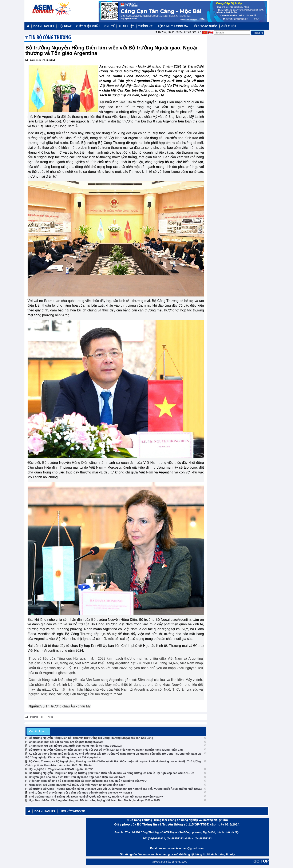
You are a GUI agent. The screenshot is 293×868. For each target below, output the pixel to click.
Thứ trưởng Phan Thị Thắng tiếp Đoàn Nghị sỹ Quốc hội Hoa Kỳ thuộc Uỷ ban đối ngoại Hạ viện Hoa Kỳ (96, 797)
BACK (46, 717)
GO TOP (261, 861)
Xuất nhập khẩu (88, 26)
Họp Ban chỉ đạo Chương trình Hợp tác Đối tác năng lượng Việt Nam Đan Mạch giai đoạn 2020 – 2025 (94, 800)
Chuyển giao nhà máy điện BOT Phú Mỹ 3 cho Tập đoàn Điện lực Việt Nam (77, 777)
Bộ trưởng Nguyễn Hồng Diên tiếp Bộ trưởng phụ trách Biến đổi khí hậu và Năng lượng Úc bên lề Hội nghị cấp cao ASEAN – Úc (112, 773)
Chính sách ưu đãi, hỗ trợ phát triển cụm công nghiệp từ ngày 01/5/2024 (76, 746)
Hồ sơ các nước (205, 26)
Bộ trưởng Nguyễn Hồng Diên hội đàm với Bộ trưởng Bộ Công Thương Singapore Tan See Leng (91, 738)
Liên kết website (72, 811)
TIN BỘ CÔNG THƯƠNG (50, 38)
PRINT (32, 717)
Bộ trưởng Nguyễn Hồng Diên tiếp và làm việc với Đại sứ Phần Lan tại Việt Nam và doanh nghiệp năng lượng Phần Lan (106, 750)
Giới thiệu (229, 26)
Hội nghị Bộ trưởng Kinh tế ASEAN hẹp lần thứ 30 (61, 769)
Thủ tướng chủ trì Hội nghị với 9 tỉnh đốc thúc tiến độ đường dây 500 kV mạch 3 (81, 793)
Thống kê (145, 26)
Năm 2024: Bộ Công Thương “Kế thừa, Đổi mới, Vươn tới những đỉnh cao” (77, 785)
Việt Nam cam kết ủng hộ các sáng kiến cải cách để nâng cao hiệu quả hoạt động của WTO (88, 781)
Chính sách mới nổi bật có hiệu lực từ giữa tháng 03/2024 (66, 742)
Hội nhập (65, 26)
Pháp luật (126, 26)
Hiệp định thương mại (173, 26)
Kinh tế (109, 26)
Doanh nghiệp (44, 26)
